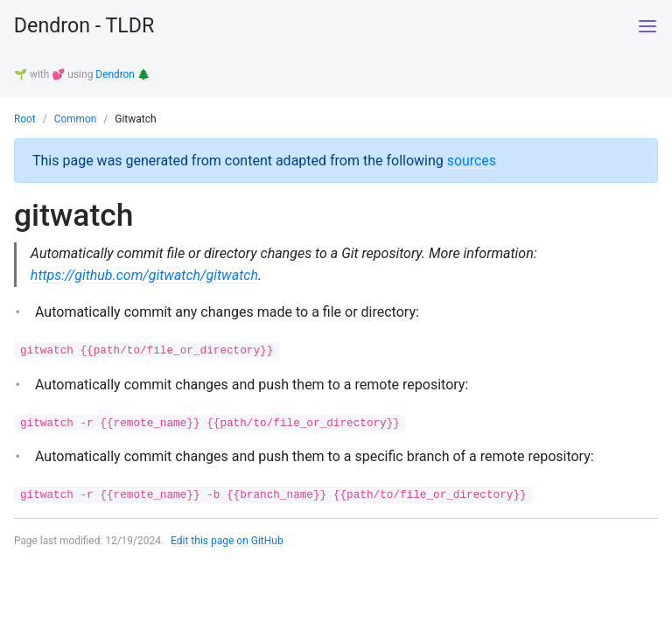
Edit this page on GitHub (228, 542)
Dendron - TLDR (87, 26)
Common (76, 118)
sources (472, 159)
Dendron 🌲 (123, 74)
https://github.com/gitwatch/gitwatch (145, 274)
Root (25, 118)
